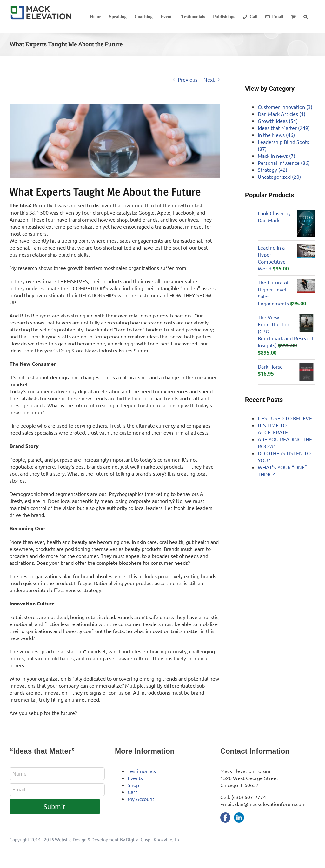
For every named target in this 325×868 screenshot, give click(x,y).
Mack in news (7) (276, 156)
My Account (141, 799)
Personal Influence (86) (284, 163)
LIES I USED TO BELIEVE (285, 418)
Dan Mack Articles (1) (282, 114)
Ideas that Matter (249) (284, 128)
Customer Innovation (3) (285, 107)
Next (209, 79)
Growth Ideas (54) (278, 121)
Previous (188, 79)
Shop (133, 785)
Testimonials (142, 771)
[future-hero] (115, 141)
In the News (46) (276, 135)
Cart (132, 792)
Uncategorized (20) (279, 177)
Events (135, 778)
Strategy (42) (272, 170)
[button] (305, 16)
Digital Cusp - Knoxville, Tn (153, 839)
